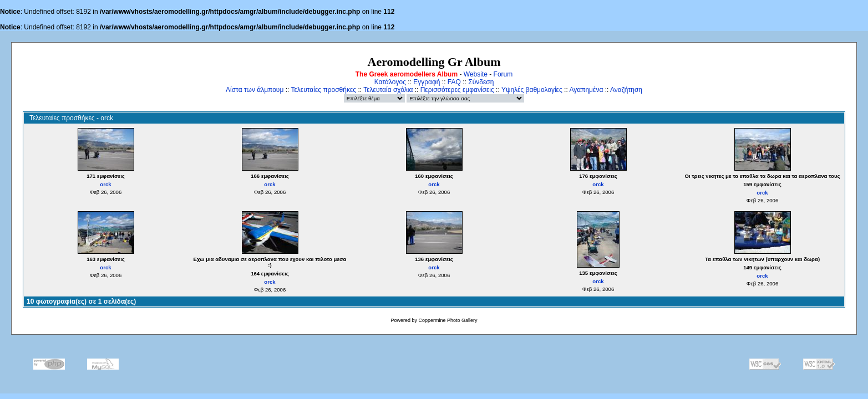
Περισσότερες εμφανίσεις (457, 90)
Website (476, 74)
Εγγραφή (427, 82)
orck (105, 184)
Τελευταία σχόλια (388, 90)
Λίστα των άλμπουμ (255, 90)
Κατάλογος (390, 82)
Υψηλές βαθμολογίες (532, 90)
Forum (503, 74)
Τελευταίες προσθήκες (323, 90)
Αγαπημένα (586, 90)
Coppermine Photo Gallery (448, 320)
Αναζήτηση (626, 90)
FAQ (454, 82)
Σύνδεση (481, 82)
